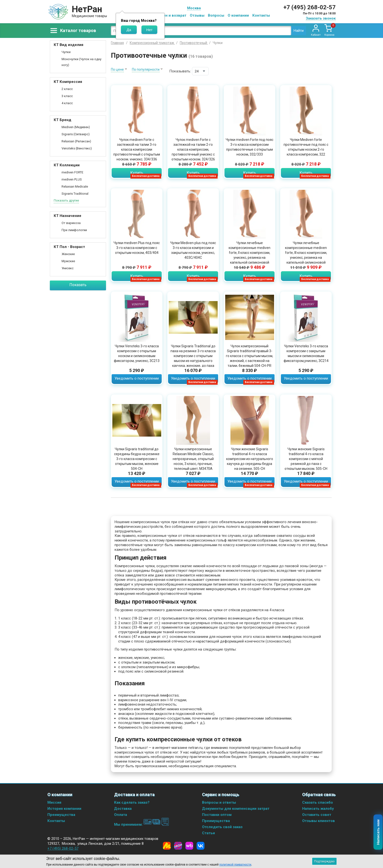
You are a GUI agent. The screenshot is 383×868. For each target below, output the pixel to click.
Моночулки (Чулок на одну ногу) (81, 62)
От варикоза (71, 223)
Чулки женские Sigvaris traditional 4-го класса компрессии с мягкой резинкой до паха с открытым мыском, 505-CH (306, 459)
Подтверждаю (324, 861)
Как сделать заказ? (132, 802)
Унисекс (68, 268)
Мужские (68, 261)
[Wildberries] (189, 846)
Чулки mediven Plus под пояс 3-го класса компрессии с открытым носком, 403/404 (137, 248)
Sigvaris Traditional (75, 194)
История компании (64, 809)
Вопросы (216, 15)
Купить (137, 173)
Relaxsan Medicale (75, 186)
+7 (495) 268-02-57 (309, 7)
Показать (78, 285)
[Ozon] (178, 846)
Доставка (123, 809)
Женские (68, 254)
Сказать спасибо (318, 802)
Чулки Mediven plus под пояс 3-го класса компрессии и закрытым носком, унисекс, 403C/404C (193, 250)
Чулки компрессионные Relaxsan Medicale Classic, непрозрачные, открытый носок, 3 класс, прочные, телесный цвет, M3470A (193, 459)
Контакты (261, 15)
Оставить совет (317, 815)
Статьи (208, 833)
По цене (117, 69)
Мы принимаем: (142, 824)
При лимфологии (74, 230)
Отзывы (197, 15)
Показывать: (180, 71)
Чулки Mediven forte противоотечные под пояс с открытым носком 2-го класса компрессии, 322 (306, 147)
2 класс (67, 89)
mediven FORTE (72, 172)
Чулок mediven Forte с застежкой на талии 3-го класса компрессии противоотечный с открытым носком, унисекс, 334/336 (137, 149)
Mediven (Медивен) (76, 127)
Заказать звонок (321, 18)
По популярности (146, 69)
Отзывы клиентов (319, 821)
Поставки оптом (217, 815)
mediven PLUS (72, 179)
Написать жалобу (318, 809)
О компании (238, 15)
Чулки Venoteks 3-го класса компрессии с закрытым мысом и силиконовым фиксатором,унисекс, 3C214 (306, 353)
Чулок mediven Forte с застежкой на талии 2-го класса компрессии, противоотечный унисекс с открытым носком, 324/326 (193, 149)
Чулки (66, 52)
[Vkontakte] (201, 846)
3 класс (67, 96)
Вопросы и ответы (219, 802)
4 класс (67, 103)
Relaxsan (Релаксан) (76, 141)
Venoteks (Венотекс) (77, 148)
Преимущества (61, 815)
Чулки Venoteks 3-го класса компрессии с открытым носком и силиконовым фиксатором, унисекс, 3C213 (137, 353)
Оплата (121, 815)
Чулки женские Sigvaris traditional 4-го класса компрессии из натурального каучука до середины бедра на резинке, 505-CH (250, 459)
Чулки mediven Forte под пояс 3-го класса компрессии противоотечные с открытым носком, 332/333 (250, 147)
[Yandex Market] (167, 846)
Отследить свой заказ (222, 827)
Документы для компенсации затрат (236, 809)
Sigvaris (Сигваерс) (76, 134)
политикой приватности (235, 865)
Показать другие (66, 200)
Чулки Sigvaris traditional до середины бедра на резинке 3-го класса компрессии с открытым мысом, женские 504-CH (137, 459)
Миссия (54, 802)
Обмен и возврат (171, 15)
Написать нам (378, 832)
